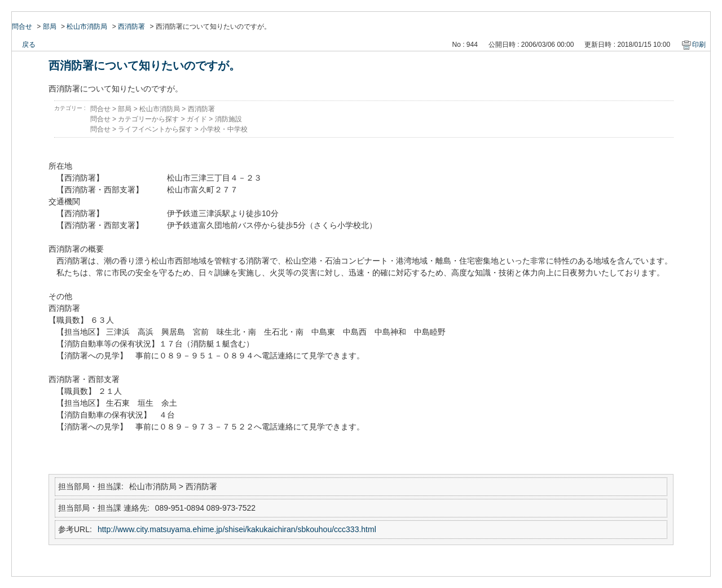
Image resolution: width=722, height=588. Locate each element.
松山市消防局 (87, 27)
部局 (50, 27)
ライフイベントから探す (155, 129)
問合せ (22, 27)
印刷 (699, 45)
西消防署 (131, 27)
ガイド (197, 119)
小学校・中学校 (224, 129)
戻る (29, 45)
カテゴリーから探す (148, 119)
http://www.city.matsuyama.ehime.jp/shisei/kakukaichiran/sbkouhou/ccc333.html (237, 529)
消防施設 (228, 119)
